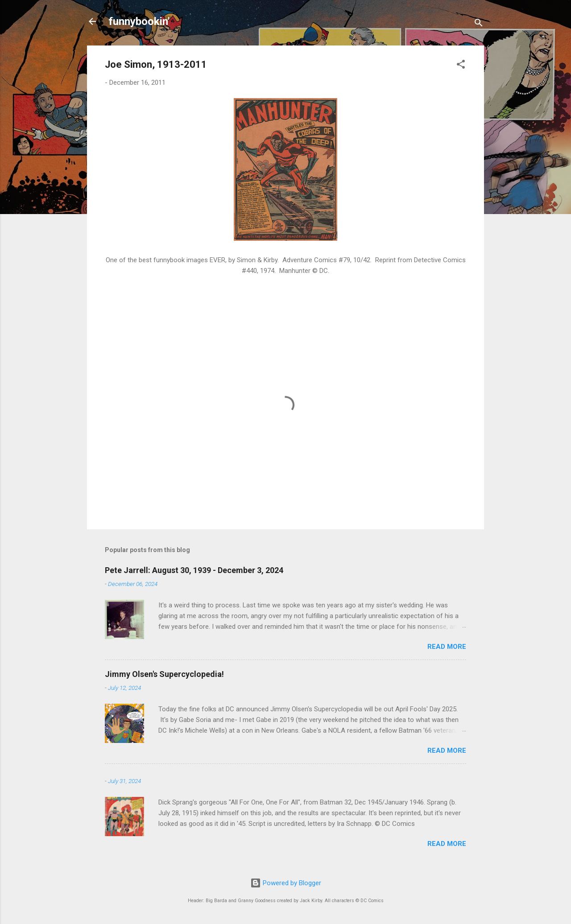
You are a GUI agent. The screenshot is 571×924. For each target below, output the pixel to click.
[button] (461, 66)
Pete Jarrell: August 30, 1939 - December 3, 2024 (194, 570)
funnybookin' (139, 21)
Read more (447, 647)
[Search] (479, 24)
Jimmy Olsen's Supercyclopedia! (164, 674)
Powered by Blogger (286, 883)
